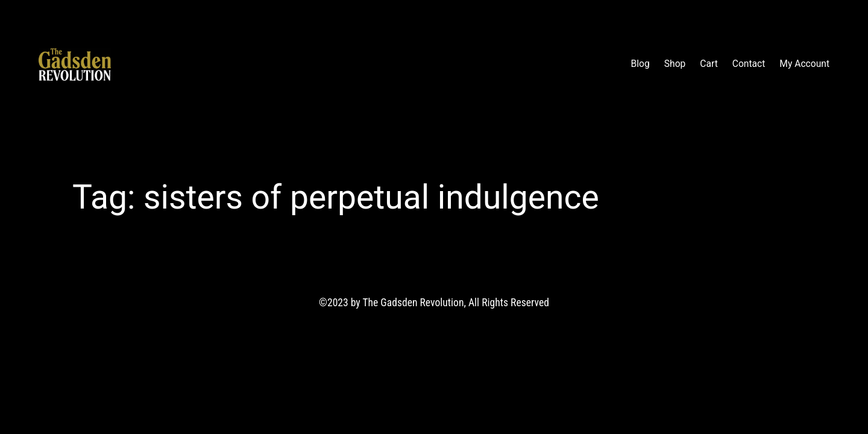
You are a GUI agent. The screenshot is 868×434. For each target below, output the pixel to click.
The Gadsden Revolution (183, 64)
